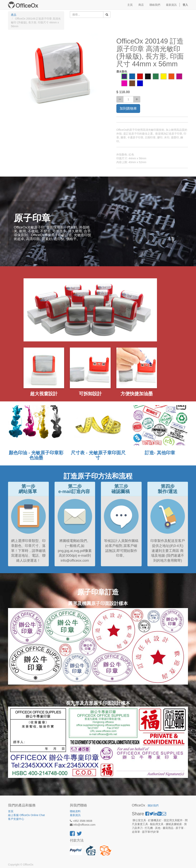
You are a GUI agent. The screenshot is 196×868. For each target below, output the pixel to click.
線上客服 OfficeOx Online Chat (26, 815)
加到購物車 (128, 108)
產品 (14, 15)
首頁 (11, 811)
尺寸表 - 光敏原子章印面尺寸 (98, 455)
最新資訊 (75, 815)
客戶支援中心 (16, 819)
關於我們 (153, 806)
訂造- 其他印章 (160, 453)
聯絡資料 (75, 811)
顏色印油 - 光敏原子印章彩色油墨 (36, 455)
